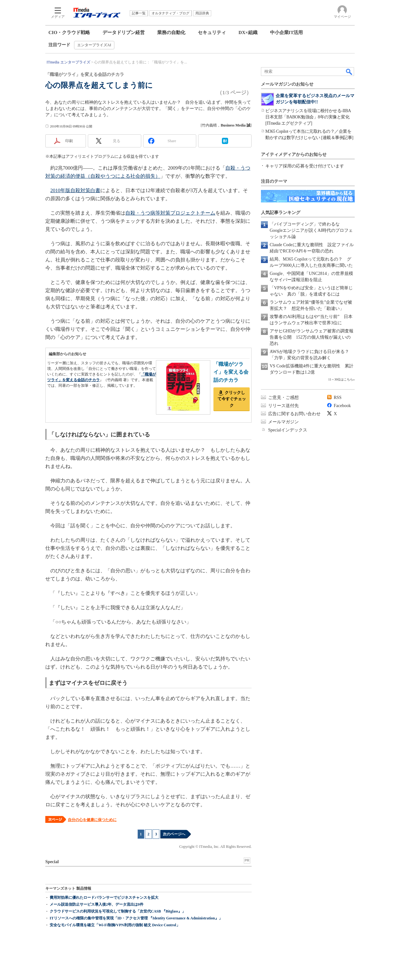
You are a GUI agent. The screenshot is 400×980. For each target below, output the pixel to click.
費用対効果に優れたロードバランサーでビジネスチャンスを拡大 (104, 898)
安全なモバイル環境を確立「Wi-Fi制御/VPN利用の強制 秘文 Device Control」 (115, 925)
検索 (349, 72)
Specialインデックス (288, 430)
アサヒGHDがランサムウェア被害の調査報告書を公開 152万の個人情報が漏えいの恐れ (312, 337)
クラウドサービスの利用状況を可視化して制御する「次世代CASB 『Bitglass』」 (118, 911)
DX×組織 (248, 32)
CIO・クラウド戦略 (69, 32)
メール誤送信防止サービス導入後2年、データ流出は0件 (97, 904)
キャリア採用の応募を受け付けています (305, 166)
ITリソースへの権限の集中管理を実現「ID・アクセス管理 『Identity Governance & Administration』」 (136, 918)
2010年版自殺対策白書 (75, 190)
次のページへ (174, 834)
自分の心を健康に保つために (92, 820)
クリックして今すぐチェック (232, 399)
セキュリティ (212, 32)
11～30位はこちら (341, 379)
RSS (338, 398)
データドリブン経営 (124, 32)
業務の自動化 (171, 32)
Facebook (342, 406)
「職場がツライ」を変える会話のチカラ (231, 372)
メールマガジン (283, 422)
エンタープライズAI (94, 45)
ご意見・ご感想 (283, 398)
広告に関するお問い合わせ (294, 414)
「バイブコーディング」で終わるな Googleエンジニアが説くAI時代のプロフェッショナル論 (311, 230)
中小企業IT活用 (287, 32)
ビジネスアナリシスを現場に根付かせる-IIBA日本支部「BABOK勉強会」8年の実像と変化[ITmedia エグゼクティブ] (308, 117)
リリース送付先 (283, 406)
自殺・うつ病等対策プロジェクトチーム (170, 213)
